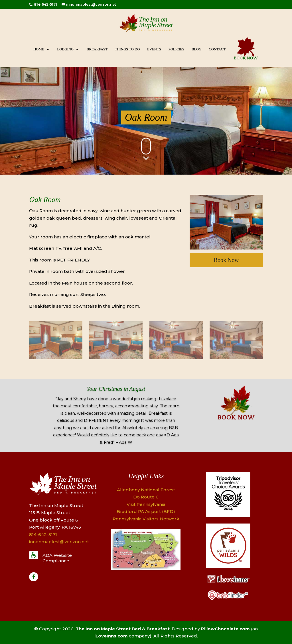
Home (39, 49)
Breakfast (97, 49)
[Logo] (228, 516)
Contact (217, 49)
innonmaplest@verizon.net (59, 542)
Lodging (65, 49)
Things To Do (127, 49)
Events (154, 49)
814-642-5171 (45, 4)
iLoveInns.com (111, 636)
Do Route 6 (146, 497)
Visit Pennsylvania (146, 504)
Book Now (226, 260)
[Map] (146, 569)
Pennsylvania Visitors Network (146, 519)
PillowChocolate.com (225, 629)
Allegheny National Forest (146, 490)
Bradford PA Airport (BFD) (146, 511)
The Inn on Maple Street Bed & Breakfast (123, 629)
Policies (176, 49)
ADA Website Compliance (57, 558)
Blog (197, 49)
